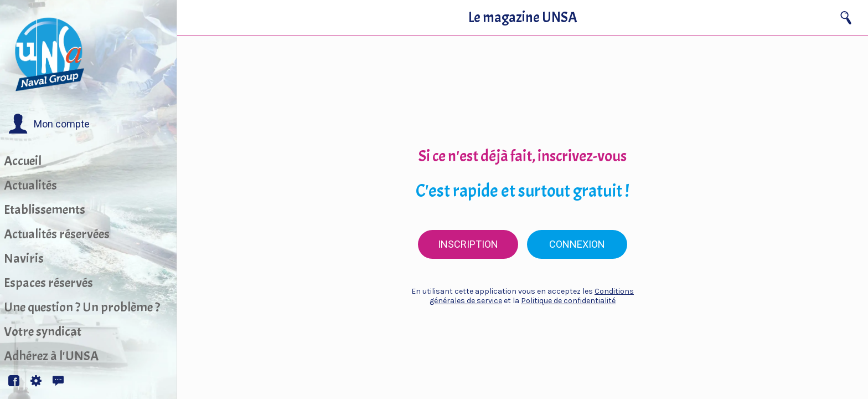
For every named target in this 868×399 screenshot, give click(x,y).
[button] (49, 124)
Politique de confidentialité (568, 301)
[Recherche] (846, 18)
